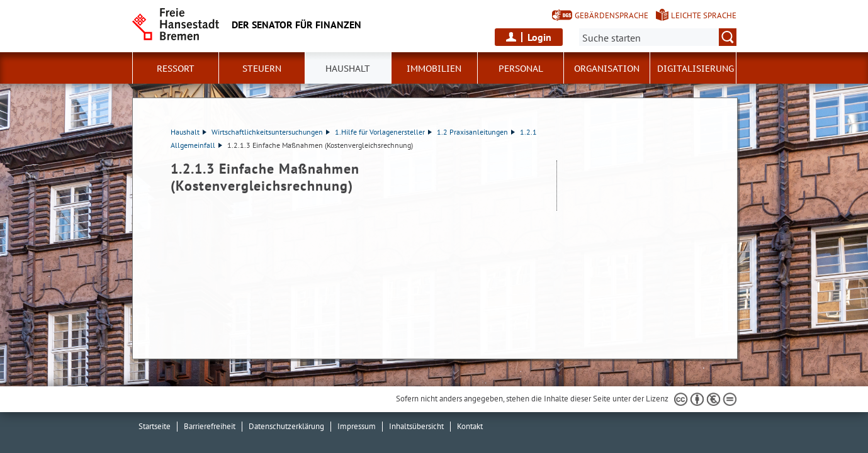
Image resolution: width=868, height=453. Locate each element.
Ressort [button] (176, 69)
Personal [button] (521, 69)
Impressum (357, 426)
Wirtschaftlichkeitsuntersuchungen (271, 132)
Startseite (155, 426)
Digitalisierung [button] (696, 69)
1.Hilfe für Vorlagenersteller (383, 132)
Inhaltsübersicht (416, 426)
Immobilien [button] (434, 69)
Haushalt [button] (348, 69)
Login (539, 37)
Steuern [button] (262, 69)
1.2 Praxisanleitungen (476, 132)
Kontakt (470, 426)
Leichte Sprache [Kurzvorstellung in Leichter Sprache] (704, 15)
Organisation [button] (607, 69)
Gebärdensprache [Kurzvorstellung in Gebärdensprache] (612, 15)
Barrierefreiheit (210, 426)
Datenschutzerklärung (286, 426)
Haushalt (189, 132)
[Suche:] (658, 37)
